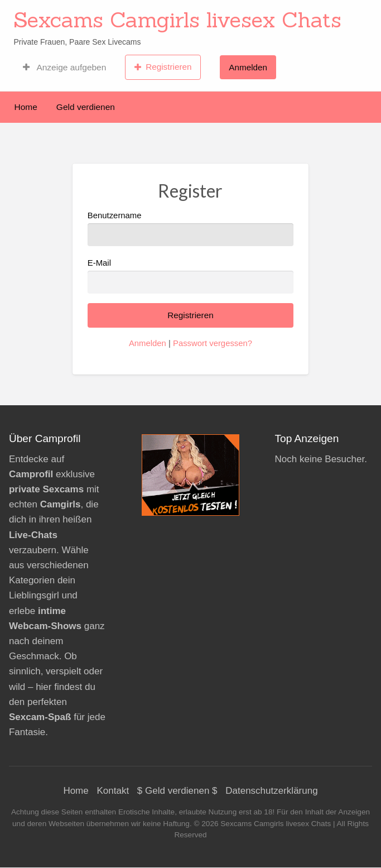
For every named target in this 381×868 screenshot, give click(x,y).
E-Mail (191, 276)
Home (26, 107)
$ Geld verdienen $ (177, 791)
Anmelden (248, 67)
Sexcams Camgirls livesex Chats (177, 20)
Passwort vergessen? (213, 343)
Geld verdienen (86, 107)
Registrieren (163, 67)
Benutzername (191, 229)
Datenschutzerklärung (271, 791)
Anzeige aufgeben (64, 67)
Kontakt (113, 791)
